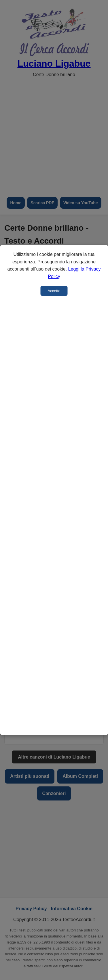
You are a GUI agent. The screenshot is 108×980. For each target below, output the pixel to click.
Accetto (54, 291)
